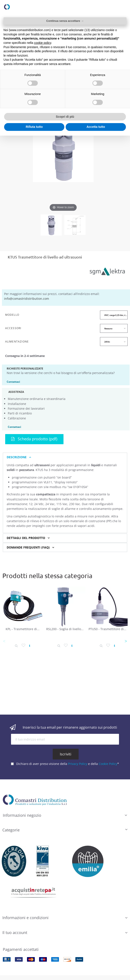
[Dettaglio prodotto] (16, 646)
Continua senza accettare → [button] (65, 21)
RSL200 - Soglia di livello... (65, 629)
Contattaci (13, 381)
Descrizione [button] (17, 457)
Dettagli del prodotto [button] (26, 538)
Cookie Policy (108, 762)
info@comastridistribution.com (27, 299)
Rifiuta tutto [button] (34, 127)
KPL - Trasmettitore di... (23, 629)
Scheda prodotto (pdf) (34, 439)
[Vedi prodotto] (30, 646)
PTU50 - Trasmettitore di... (107, 629)
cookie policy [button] (43, 43)
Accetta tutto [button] (96, 127)
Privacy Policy (78, 762)
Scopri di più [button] (65, 117)
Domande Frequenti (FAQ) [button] (28, 547)
